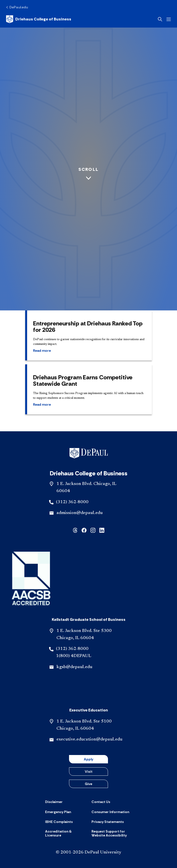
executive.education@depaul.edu (89, 739)
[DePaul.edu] (17, 7)
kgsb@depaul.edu (74, 667)
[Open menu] (169, 19)
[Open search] (160, 19)
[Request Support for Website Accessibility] (112, 833)
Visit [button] (89, 772)
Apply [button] (88, 759)
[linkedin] (102, 530)
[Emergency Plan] (58, 812)
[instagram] (93, 530)
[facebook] (84, 530)
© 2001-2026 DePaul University (88, 852)
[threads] (75, 530)
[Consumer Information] (110, 812)
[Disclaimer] (54, 802)
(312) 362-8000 (72, 502)
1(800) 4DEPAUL (74, 656)
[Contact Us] (101, 802)
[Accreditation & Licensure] (65, 833)
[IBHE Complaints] (59, 822)
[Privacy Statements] (108, 822)
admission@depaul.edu (80, 513)
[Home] (39, 19)
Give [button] (88, 784)
